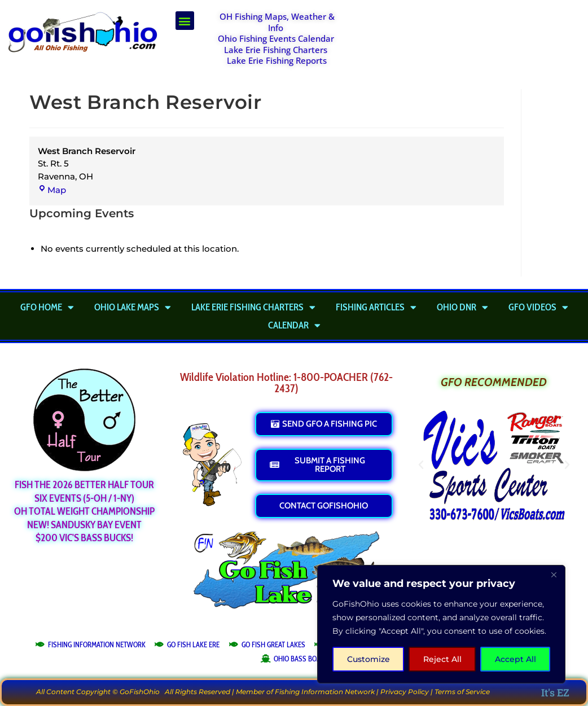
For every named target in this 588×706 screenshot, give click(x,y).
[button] (185, 21)
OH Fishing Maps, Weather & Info (277, 22)
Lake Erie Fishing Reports (277, 60)
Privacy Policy (405, 692)
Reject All (442, 659)
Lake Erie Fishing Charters (276, 50)
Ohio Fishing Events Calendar (276, 38)
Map (52, 190)
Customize (368, 659)
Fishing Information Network (325, 692)
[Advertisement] (468, 40)
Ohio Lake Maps (133, 307)
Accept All (515, 659)
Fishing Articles (376, 307)
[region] (441, 624)
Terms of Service (462, 692)
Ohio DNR (462, 307)
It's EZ (555, 692)
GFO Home (47, 307)
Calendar (294, 325)
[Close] (554, 575)
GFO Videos (538, 307)
